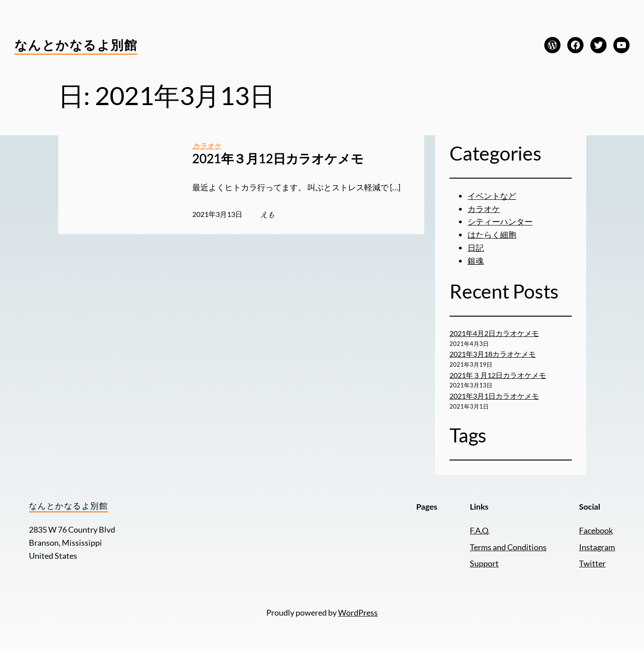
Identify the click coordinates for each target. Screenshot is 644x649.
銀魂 (476, 261)
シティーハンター (500, 221)
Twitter (592, 563)
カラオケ (207, 145)
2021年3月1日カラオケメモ (494, 396)
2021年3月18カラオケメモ (493, 354)
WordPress (358, 612)
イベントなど (492, 196)
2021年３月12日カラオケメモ (278, 159)
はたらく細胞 (492, 235)
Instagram (597, 547)
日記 (476, 248)
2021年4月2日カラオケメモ (494, 333)
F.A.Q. (480, 530)
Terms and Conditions (508, 547)
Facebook (596, 530)
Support (484, 563)
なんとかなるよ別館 (76, 45)
